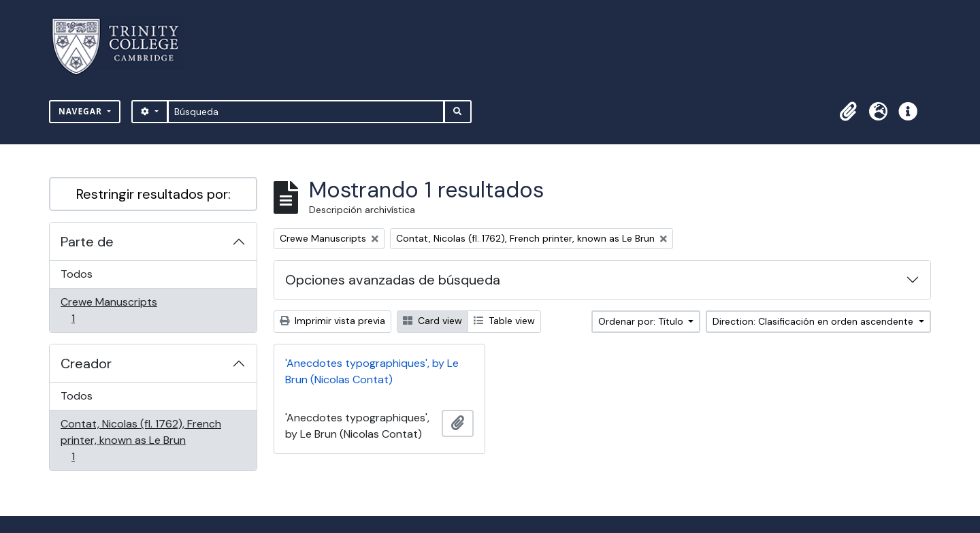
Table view (504, 321)
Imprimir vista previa (332, 321)
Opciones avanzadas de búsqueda (393, 280)
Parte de (87, 242)
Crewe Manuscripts (109, 310)
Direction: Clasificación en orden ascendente (814, 321)
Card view (432, 321)
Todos (77, 274)
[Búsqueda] (306, 112)
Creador (86, 364)
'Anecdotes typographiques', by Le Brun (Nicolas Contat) (372, 371)
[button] (848, 112)
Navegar (82, 111)
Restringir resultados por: (153, 194)
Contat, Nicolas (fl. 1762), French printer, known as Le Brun (141, 440)
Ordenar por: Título (642, 321)
